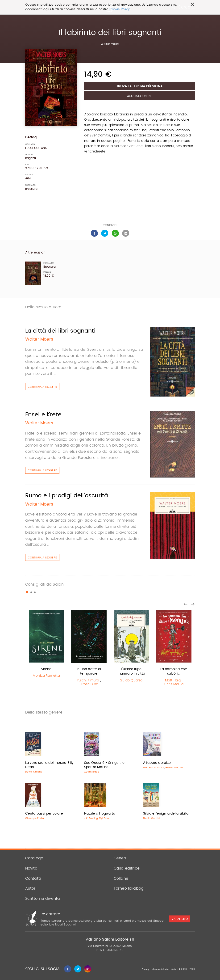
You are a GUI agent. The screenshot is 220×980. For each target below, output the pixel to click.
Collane (121, 879)
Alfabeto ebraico (157, 763)
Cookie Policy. (120, 9)
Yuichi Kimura (88, 680)
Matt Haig (173, 680)
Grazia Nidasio (174, 768)
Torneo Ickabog (129, 888)
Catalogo (34, 858)
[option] (46, 645)
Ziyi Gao (104, 818)
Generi (120, 858)
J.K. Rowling (91, 818)
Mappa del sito (160, 969)
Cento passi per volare (44, 814)
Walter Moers (110, 44)
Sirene (46, 669)
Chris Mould (174, 684)
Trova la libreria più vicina (139, 86)
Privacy (145, 969)
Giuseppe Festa (35, 818)
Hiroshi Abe (89, 684)
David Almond (34, 772)
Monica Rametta (46, 676)
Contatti (33, 879)
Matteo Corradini (154, 768)
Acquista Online (139, 96)
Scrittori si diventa (43, 899)
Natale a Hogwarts (100, 814)
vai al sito (180, 919)
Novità (31, 868)
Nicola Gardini (152, 818)
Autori (31, 888)
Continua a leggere (42, 387)
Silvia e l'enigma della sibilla (166, 814)
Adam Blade (92, 772)
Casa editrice (127, 868)
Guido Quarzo (131, 680)
